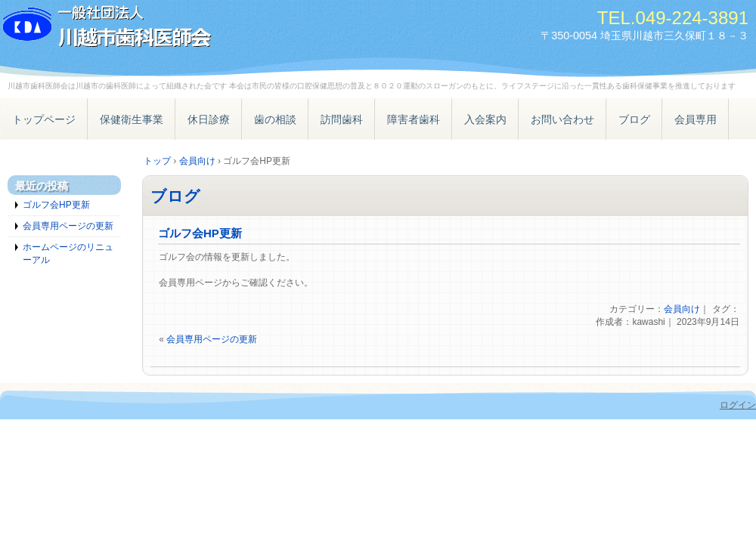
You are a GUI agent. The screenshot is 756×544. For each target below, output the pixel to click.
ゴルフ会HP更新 (200, 233)
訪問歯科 (342, 119)
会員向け (682, 309)
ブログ (634, 119)
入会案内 (485, 119)
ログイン (738, 405)
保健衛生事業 (132, 119)
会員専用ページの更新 (212, 339)
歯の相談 (275, 119)
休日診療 (209, 119)
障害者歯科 (414, 119)
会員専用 (696, 119)
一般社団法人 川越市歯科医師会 (174, 28)
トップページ (44, 119)
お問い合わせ (562, 119)
